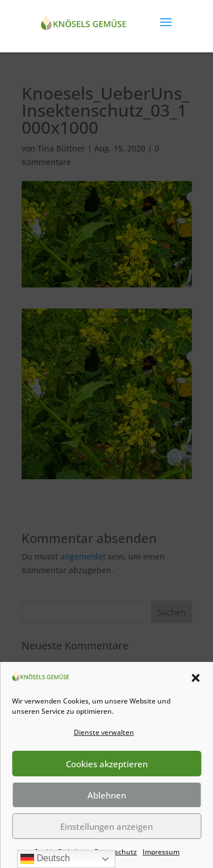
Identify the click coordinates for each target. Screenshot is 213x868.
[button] (195, 678)
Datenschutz (116, 852)
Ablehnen (107, 795)
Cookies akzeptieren (107, 764)
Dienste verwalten (104, 732)
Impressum (161, 852)
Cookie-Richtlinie (61, 852)
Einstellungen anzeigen (106, 826)
